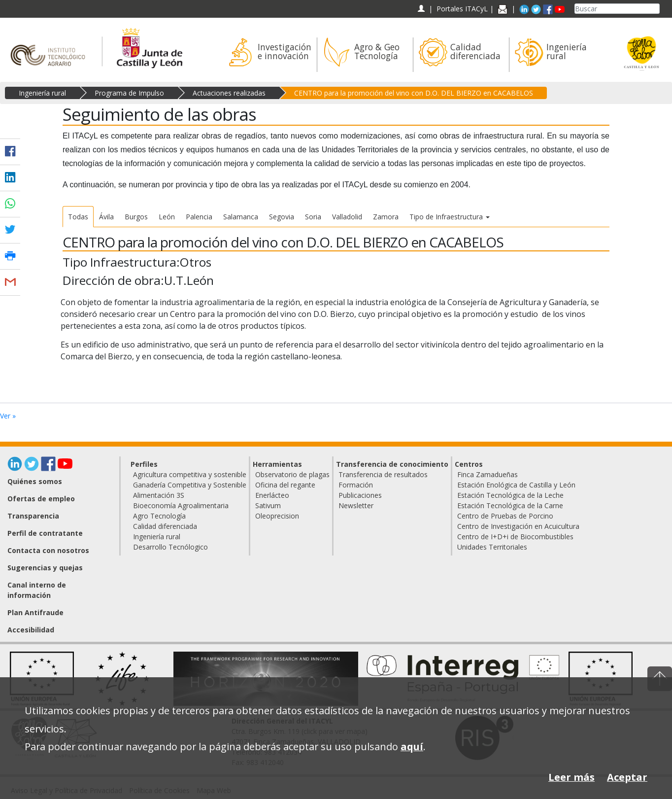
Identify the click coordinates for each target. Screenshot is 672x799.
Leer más (571, 777)
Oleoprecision (277, 516)
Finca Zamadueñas (487, 474)
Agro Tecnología (159, 516)
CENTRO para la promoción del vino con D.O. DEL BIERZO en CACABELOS (414, 93)
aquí (412, 747)
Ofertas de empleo (41, 499)
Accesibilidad (31, 630)
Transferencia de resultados (383, 474)
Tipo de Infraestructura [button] (450, 217)
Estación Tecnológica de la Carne (510, 505)
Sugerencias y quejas (45, 568)
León (167, 217)
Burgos (136, 217)
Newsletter (356, 505)
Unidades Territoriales (492, 547)
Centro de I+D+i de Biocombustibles (515, 537)
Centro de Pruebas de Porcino (505, 516)
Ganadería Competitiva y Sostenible (190, 485)
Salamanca (241, 217)
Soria (313, 217)
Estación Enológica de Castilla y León (516, 485)
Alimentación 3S (159, 495)
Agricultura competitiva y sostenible (190, 474)
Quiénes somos (35, 481)
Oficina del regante (285, 485)
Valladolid (347, 217)
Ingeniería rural (42, 93)
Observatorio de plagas (292, 474)
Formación (356, 485)
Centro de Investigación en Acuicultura (518, 526)
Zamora (386, 217)
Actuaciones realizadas (229, 93)
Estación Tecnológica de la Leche (510, 495)
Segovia (282, 217)
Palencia (199, 217)
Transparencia (33, 516)
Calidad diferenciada (165, 526)
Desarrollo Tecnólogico (170, 547)
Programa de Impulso (129, 93)
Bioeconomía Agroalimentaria (181, 505)
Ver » (8, 416)
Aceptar (627, 777)
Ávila (106, 217)
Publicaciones (360, 495)
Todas (78, 217)
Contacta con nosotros (48, 550)
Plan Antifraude (35, 612)
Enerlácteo (272, 495)
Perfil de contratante (45, 533)
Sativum (268, 505)
